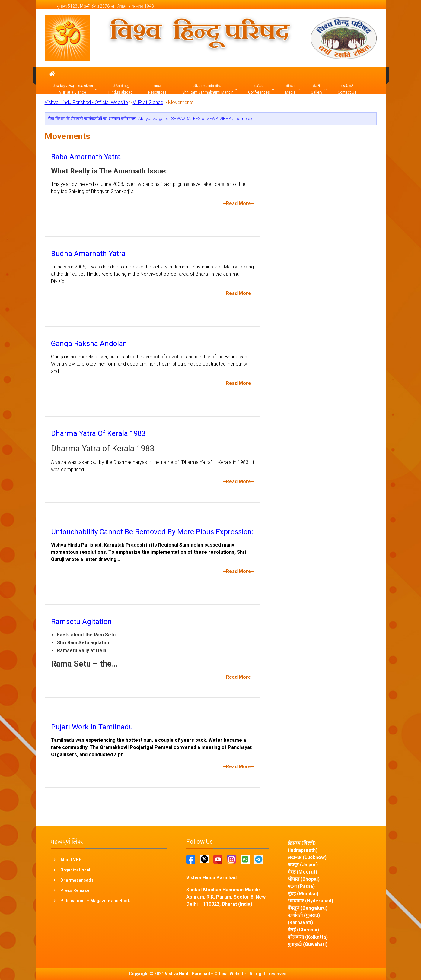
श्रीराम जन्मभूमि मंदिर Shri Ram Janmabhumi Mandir (207, 89)
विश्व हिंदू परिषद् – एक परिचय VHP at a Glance (73, 89)
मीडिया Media (290, 89)
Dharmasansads (77, 880)
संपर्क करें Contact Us (347, 89)
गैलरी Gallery (317, 89)
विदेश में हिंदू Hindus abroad (120, 89)
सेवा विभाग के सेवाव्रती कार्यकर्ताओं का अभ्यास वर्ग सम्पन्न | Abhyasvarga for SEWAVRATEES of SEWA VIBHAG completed (152, 119)
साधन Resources (157, 89)
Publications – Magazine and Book (95, 901)
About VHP (71, 860)
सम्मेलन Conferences (259, 89)
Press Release (75, 890)
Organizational (75, 870)
